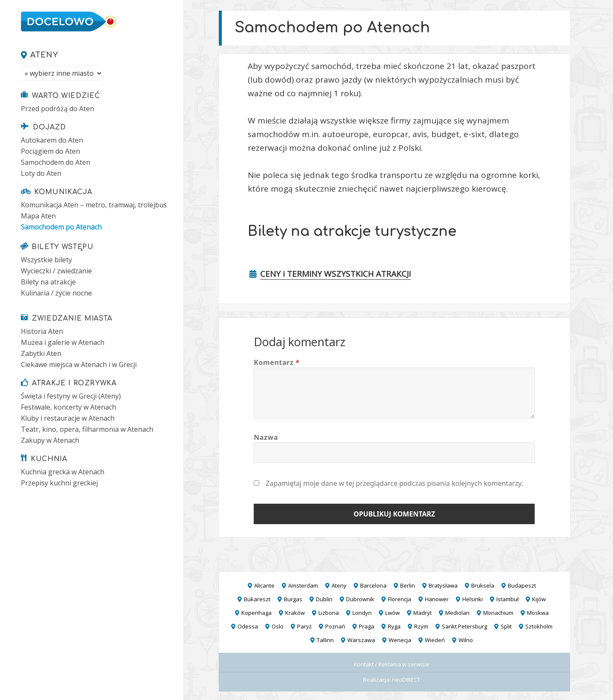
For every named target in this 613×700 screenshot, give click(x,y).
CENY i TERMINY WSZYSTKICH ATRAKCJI (335, 274)
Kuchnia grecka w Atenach (63, 472)
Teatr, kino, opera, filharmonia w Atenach (87, 429)
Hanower (437, 599)
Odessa (248, 626)
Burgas (293, 599)
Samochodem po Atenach (61, 227)
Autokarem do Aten (52, 140)
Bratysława (443, 585)
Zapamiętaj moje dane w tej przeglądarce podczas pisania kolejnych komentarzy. (394, 483)
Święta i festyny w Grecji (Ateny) (71, 396)
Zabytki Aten (41, 353)
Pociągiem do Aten (50, 151)
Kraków (295, 613)
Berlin (408, 585)
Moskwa (538, 613)
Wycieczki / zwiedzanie (56, 271)
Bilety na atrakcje (48, 282)
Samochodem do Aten (56, 162)
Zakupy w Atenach (50, 440)
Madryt (423, 613)
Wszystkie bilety (46, 260)
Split (506, 626)
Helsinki (473, 599)
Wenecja (400, 640)
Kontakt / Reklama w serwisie (392, 664)
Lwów (392, 613)
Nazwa (266, 437)
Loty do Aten (41, 173)
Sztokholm (539, 626)
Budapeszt (522, 585)
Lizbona (329, 613)
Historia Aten (42, 331)
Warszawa (361, 640)
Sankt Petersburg (464, 626)
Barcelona (373, 585)
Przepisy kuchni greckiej (59, 483)
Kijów (539, 599)
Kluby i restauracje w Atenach (68, 418)
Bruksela (483, 585)
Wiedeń (435, 640)
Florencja (400, 599)
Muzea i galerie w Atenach (63, 342)
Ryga (394, 626)
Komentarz (277, 362)
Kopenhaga (256, 613)
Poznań (335, 626)
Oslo (278, 626)
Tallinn (325, 640)
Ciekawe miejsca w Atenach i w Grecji (79, 364)
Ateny (44, 55)
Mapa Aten (38, 216)
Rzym (421, 626)
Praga (367, 626)
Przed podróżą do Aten (57, 109)
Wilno (466, 640)
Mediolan (457, 613)
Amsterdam (303, 585)
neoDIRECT (406, 680)
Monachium (498, 613)
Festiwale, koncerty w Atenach (69, 407)
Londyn (362, 613)
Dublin (324, 599)
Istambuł (507, 599)
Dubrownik (360, 599)
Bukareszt (257, 599)
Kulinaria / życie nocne (56, 293)
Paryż (304, 626)
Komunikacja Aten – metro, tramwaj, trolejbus (94, 205)
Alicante (264, 585)
